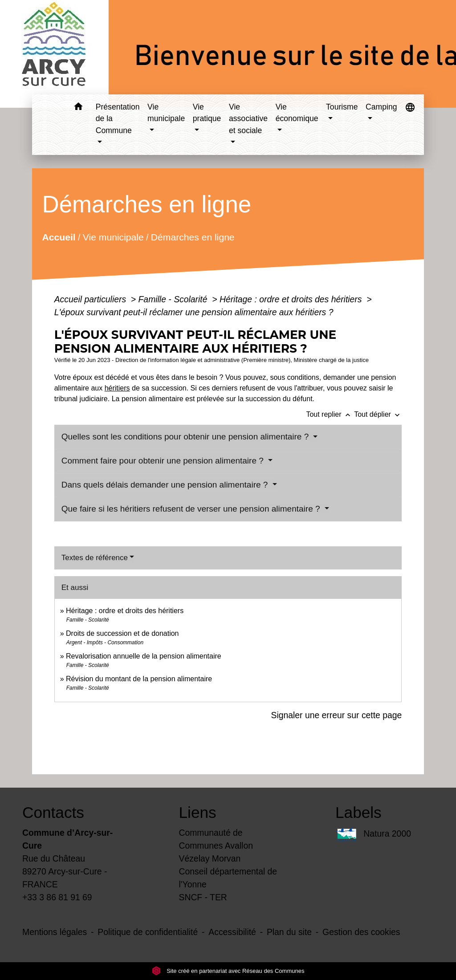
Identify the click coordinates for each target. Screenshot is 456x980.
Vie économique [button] (297, 113)
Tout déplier (378, 414)
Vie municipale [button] (166, 113)
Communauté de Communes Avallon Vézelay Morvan (216, 846)
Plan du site (289, 932)
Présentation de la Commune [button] (118, 119)
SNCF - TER (203, 897)
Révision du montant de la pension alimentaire (139, 679)
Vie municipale (113, 237)
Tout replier (330, 414)
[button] (79, 108)
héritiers (117, 388)
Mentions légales (55, 932)
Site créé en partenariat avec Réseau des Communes (228, 971)
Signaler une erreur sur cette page (337, 715)
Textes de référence (95, 558)
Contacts (53, 812)
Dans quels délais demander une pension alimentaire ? (166, 485)
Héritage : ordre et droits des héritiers (292, 299)
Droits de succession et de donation (122, 633)
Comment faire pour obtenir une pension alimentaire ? (164, 461)
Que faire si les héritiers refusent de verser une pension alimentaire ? (192, 509)
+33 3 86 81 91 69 (57, 897)
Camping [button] (381, 107)
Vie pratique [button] (207, 113)
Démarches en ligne (193, 237)
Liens (198, 812)
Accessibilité (232, 932)
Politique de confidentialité (148, 932)
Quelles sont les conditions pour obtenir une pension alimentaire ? (186, 437)
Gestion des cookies (361, 932)
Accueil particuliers (92, 299)
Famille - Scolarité (174, 299)
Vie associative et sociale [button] (248, 119)
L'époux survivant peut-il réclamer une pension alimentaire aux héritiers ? (194, 312)
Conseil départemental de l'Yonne (228, 878)
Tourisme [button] (342, 107)
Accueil (59, 237)
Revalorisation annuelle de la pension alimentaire (144, 656)
